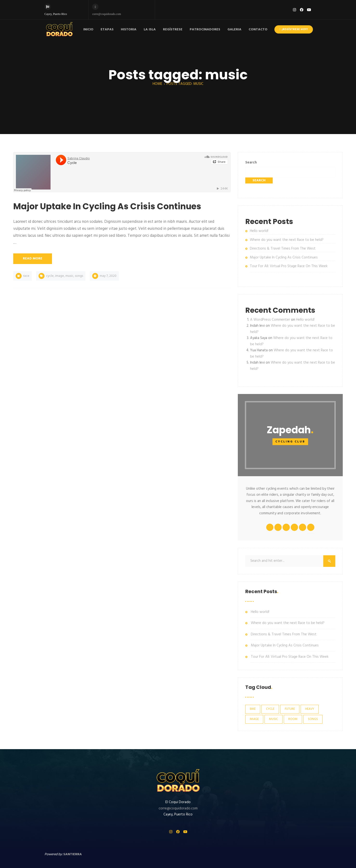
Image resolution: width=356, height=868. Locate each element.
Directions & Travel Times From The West (283, 249)
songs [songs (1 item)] (313, 719)
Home (157, 84)
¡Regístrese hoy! (294, 29)
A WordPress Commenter (270, 320)
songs (79, 276)
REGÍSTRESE (173, 30)
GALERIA (234, 30)
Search (251, 163)
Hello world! (259, 231)
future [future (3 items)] (290, 709)
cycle (50, 276)
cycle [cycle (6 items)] (270, 709)
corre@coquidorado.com (107, 14)
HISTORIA (129, 30)
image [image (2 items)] (254, 719)
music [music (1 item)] (274, 719)
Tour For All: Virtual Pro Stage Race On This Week (289, 266)
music (69, 276)
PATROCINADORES (205, 30)
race (26, 276)
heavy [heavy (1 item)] (310, 709)
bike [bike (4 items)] (253, 709)
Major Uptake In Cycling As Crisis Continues (284, 258)
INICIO (88, 30)
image (60, 276)
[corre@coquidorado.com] (95, 7)
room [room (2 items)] (293, 719)
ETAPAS (107, 30)
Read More (33, 259)
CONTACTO (258, 30)
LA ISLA (150, 30)
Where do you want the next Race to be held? (287, 240)
